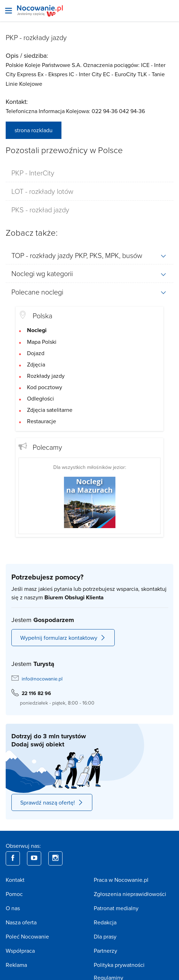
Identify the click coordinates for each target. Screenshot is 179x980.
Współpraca (20, 951)
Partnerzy (105, 951)
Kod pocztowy (45, 387)
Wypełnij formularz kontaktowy (63, 638)
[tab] (89, 173)
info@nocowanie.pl (42, 679)
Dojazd (36, 353)
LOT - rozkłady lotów (42, 191)
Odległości (40, 398)
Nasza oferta (21, 922)
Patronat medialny (116, 908)
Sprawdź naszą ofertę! (52, 802)
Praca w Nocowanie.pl (121, 880)
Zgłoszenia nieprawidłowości (130, 894)
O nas (13, 908)
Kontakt (15, 880)
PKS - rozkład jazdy (40, 209)
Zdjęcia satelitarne (50, 410)
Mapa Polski (42, 342)
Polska (42, 315)
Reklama (16, 965)
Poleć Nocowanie (27, 936)
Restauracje (42, 421)
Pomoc (14, 894)
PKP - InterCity (33, 173)
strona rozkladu (34, 130)
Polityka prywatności (119, 965)
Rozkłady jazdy (46, 376)
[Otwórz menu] (9, 11)
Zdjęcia (36, 364)
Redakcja (105, 922)
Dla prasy (105, 936)
